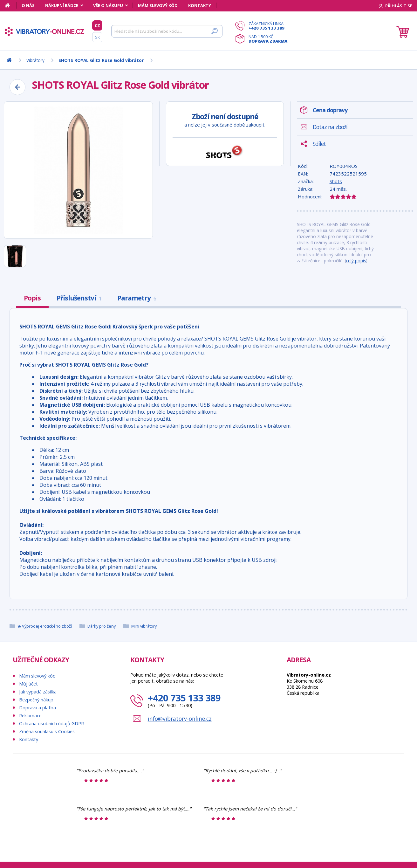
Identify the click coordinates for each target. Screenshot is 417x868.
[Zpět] (17, 87)
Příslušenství (79, 298)
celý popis (356, 261)
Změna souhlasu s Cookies (47, 731)
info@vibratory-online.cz (180, 719)
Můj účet (28, 684)
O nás (28, 5)
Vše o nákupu (108, 5)
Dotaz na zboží (330, 127)
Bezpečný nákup (36, 700)
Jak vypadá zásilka (38, 692)
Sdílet (319, 144)
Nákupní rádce (62, 5)
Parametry (137, 298)
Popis (32, 298)
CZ (97, 25)
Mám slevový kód (158, 5)
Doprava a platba (38, 708)
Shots (336, 181)
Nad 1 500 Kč (268, 39)
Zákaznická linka (268, 26)
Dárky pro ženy (102, 626)
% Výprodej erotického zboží (45, 626)
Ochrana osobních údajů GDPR (51, 723)
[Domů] (11, 5)
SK (97, 37)
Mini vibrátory (144, 626)
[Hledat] (167, 31)
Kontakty (200, 5)
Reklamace (30, 716)
